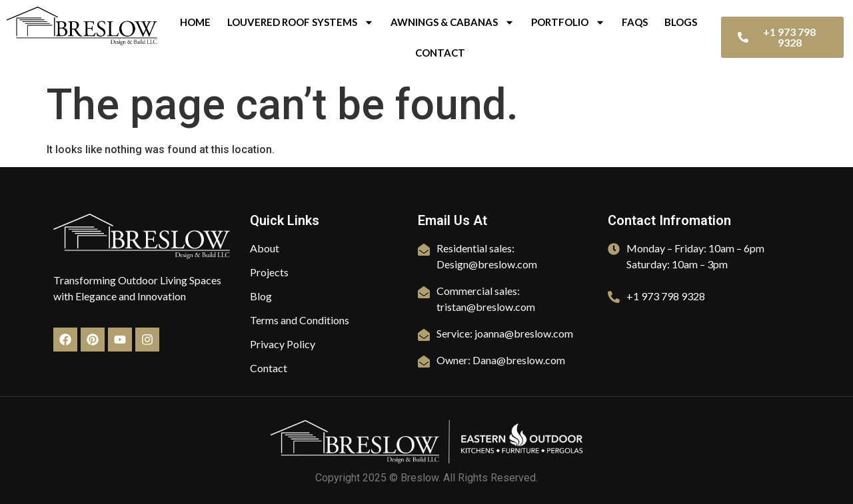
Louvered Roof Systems (301, 22)
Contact (440, 53)
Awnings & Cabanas (452, 22)
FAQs (635, 22)
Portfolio (568, 22)
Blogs (681, 22)
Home (195, 22)
